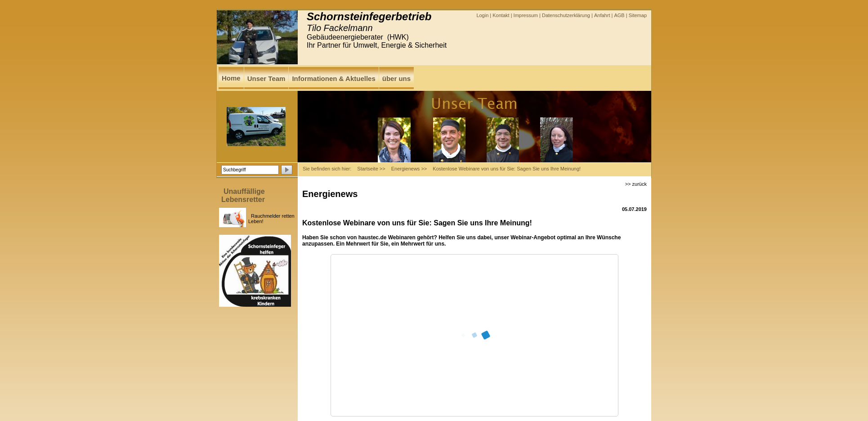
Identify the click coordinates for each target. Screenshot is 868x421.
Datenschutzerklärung (566, 15)
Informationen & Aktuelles (333, 78)
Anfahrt (602, 15)
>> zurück (636, 184)
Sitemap (638, 15)
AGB (619, 15)
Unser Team (266, 78)
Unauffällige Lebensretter (243, 195)
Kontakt (501, 15)
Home (231, 78)
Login (482, 15)
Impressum (526, 15)
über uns (396, 78)
